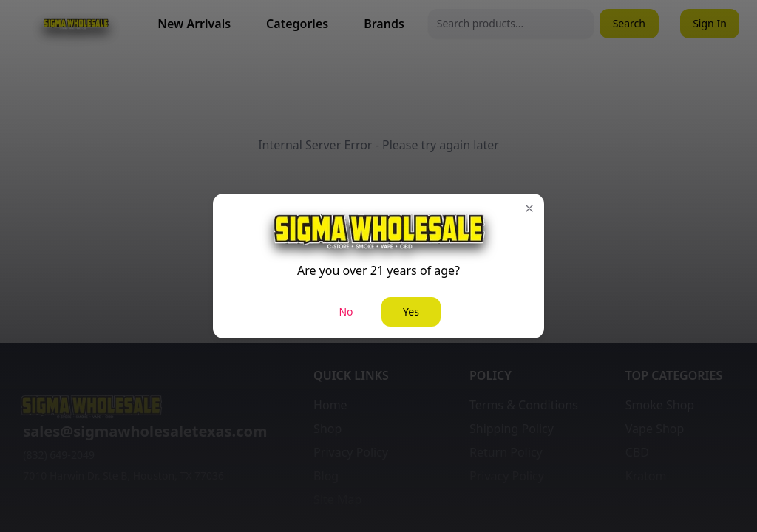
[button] (529, 208)
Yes (411, 311)
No (346, 311)
